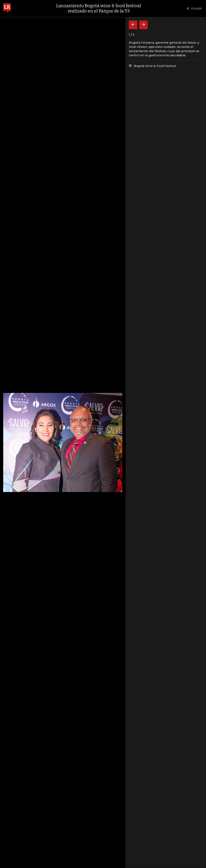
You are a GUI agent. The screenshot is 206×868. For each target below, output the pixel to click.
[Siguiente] (143, 25)
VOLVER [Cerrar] (194, 8)
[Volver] (133, 25)
